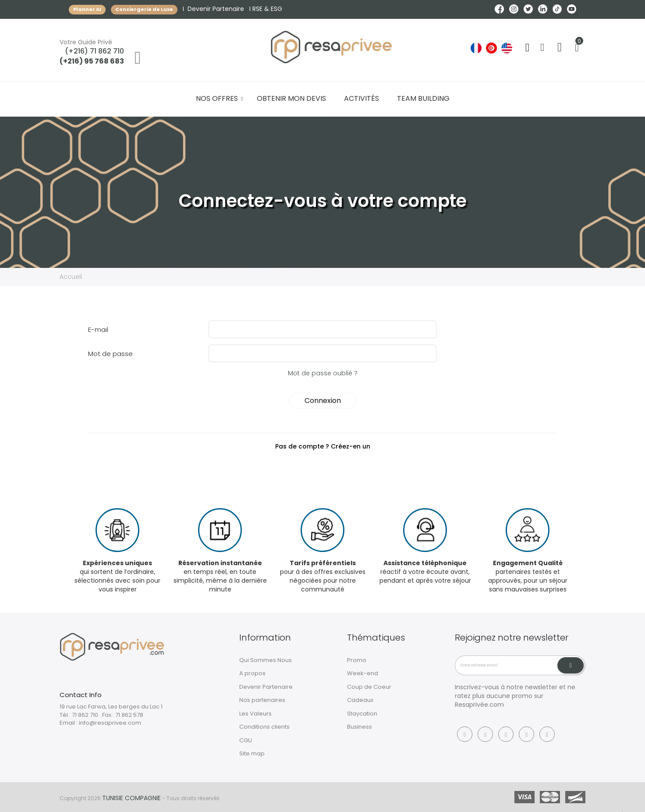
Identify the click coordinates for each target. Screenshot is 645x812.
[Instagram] (485, 734)
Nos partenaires (262, 700)
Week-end (363, 673)
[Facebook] (465, 734)
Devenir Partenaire (216, 9)
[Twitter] (506, 734)
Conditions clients (264, 727)
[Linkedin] (526, 734)
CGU (246, 740)
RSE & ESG (267, 9)
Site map (252, 753)
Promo (357, 660)
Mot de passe (110, 354)
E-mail (98, 329)
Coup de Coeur (369, 687)
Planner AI (87, 9)
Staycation (362, 714)
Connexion (323, 401)
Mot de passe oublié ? (323, 373)
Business (360, 727)
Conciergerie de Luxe (144, 9)
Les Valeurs (255, 714)
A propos (252, 673)
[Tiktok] (547, 734)
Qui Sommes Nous (266, 660)
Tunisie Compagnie (131, 798)
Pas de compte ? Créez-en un (323, 446)
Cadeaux (360, 700)
